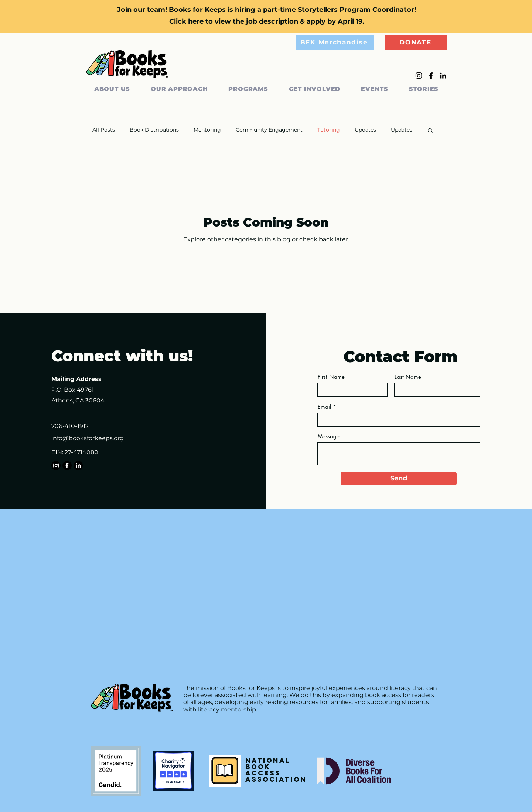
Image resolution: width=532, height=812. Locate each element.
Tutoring (329, 130)
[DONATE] (416, 42)
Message (329, 436)
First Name (331, 377)
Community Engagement (269, 130)
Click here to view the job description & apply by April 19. (267, 21)
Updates (365, 130)
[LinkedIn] (443, 76)
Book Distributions (154, 130)
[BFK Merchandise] (335, 42)
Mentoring (207, 130)
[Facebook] (431, 76)
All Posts (104, 130)
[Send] (399, 479)
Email (324, 407)
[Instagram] (419, 76)
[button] (430, 131)
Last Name (408, 377)
